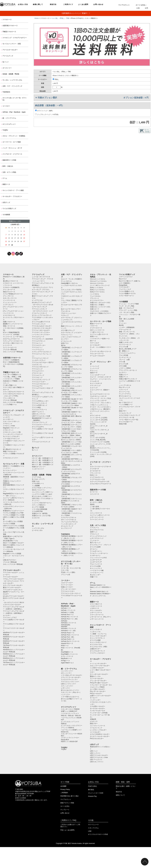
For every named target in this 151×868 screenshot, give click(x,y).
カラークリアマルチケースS (100, 482)
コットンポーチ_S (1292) (99, 418)
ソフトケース (8, 285)
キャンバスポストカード (98, 642)
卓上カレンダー (95, 575)
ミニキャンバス (95, 632)
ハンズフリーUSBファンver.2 (42, 494)
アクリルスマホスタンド (40, 384)
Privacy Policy (65, 789)
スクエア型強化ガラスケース (13, 294)
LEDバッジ (94, 751)
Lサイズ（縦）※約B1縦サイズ (42, 458)
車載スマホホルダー (10, 451)
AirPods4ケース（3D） (69, 631)
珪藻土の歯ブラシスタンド (128, 379)
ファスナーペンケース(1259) (100, 442)
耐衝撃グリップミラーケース (13, 324)
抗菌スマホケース (9, 322)
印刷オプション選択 (47, 98)
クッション (123, 323)
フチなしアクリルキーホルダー (14, 579)
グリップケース (8, 296)
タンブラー (65, 339)
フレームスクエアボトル (69, 522)
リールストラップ (96, 728)
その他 (121, 321)
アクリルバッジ (37, 343)
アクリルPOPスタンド (40, 405)
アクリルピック (37, 377)
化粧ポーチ (94, 373)
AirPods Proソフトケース (70, 617)
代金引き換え (93, 786)
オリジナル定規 (95, 566)
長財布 (92, 504)
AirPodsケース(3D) (67, 612)
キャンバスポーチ (96, 383)
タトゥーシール (124, 392)
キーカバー (94, 698)
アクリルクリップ (38, 375)
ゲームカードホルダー (98, 356)
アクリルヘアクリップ (40, 422)
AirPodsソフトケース (68, 610)
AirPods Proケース (67, 615)
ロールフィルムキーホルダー (100, 736)
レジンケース (8, 345)
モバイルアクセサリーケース (100, 394)
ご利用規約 (64, 793)
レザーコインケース (97, 517)
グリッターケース (9, 290)
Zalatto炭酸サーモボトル (69, 283)
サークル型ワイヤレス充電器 (13, 521)
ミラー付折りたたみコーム (70, 697)
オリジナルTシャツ (9, 124)
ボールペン (94, 549)
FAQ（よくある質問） (68, 830)
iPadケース (65, 646)
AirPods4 (64, 627)
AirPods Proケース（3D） (70, 619)
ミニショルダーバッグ (98, 375)
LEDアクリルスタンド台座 (41, 416)
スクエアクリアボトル (69, 518)
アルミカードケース (97, 354)
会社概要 (63, 786)
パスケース (94, 326)
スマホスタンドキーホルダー (42, 328)
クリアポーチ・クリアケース (12, 154)
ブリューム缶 (66, 575)
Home (36, 18)
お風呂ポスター (95, 649)
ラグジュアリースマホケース (13, 341)
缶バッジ (6, 62)
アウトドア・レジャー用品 (128, 310)
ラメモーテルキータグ (98, 711)
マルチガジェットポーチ (98, 396)
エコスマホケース (9, 315)
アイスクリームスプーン (127, 353)
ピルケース (94, 721)
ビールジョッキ (66, 341)
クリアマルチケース (97, 477)
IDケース (93, 341)
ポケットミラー (66, 673)
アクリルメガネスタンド (40, 367)
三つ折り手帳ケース (10, 385)
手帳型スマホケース (9, 32)
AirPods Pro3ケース (68, 639)
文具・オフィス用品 (9, 172)
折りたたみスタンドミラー (70, 690)
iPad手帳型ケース (67, 652)
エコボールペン (95, 555)
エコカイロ (36, 518)
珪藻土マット (124, 377)
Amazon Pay (92, 796)
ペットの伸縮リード (126, 405)
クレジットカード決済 (96, 793)
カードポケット (8, 419)
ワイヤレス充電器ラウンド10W (14, 515)
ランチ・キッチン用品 (127, 306)
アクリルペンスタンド (40, 403)
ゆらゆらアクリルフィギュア (42, 302)
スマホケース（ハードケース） (14, 283)
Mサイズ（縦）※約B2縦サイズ (43, 462)
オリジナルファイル (97, 530)
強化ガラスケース (9, 292)
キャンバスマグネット (98, 638)
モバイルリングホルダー (11, 436)
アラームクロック (125, 330)
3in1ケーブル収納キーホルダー (14, 543)
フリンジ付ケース (9, 398)
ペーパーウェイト (38, 350)
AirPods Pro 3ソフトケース (70, 641)
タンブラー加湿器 (38, 507)
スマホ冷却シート (38, 483)
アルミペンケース (96, 564)
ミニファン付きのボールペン (42, 503)
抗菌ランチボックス (126, 342)
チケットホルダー (96, 610)
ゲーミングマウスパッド (98, 536)
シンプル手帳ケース (10, 405)
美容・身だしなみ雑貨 (127, 319)
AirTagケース (65, 661)
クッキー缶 (65, 566)
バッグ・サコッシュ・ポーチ (12, 148)
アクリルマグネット (39, 341)
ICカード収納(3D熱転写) (11, 332)
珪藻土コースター (67, 587)
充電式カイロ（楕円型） (40, 513)
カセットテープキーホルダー (100, 666)
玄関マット (94, 532)
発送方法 (53, 4)
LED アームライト (96, 760)
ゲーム (5, 178)
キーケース (94, 492)
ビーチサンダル (37, 530)
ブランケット (95, 298)
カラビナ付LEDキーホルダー (100, 734)
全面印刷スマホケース (10, 26)
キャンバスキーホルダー (98, 636)
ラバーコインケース (97, 519)
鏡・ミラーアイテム (9, 118)
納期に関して (38, 4)
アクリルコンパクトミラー (70, 682)
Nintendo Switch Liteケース (99, 592)
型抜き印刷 (123, 424)
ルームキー (7, 615)
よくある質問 (83, 4)
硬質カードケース (96, 324)
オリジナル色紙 (95, 640)
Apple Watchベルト (68, 663)
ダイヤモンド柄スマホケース (13, 343)
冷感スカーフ (95, 309)
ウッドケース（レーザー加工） (14, 337)
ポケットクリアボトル (69, 520)
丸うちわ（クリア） (39, 479)
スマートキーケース (97, 615)
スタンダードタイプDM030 (70, 709)
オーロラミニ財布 (96, 502)
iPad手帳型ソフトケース (69, 654)
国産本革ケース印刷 (9, 160)
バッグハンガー (95, 700)
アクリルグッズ (8, 56)
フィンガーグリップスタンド (13, 434)
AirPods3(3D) (66, 625)
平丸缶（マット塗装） (69, 572)
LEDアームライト (38, 412)
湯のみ (63, 345)
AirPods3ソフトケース (69, 623)
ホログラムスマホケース (11, 339)
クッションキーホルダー (98, 664)
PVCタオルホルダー (97, 739)
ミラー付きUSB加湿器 (40, 509)
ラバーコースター (67, 585)
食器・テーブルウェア (127, 308)
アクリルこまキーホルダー (41, 330)
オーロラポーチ (95, 471)
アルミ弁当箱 (124, 355)
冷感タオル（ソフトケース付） (101, 307)
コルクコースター (67, 583)
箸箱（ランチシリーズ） (127, 332)
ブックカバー (95, 540)
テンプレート (65, 810)
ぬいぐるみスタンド (126, 402)
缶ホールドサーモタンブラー (71, 309)
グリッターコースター (69, 589)
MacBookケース (66, 658)
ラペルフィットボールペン (99, 553)
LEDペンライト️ (95, 753)
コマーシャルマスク (126, 277)
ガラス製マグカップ (68, 330)
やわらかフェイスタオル (98, 281)
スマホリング (8, 424)
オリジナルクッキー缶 (127, 417)
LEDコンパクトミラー (69, 684)
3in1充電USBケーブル (11, 541)
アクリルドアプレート (40, 410)
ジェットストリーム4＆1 (98, 558)
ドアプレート (95, 528)
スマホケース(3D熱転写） (12, 287)
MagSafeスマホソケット (11, 428)
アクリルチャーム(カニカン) (13, 590)
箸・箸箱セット (124, 351)
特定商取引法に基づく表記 (69, 796)
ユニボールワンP (96, 562)
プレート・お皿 (124, 360)
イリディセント (8, 305)
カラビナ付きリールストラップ (130, 415)
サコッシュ (94, 371)
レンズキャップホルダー (98, 730)
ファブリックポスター (98, 653)
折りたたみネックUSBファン (42, 496)
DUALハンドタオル (97, 288)
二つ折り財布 (95, 507)
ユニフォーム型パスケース (99, 334)
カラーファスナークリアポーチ (101, 467)
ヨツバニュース (93, 825)
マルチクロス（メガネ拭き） (100, 311)
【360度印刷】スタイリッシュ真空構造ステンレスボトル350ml (71, 501)
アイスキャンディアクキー (41, 332)
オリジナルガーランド (98, 651)
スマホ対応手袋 (37, 511)
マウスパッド (95, 534)
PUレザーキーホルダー (98, 691)
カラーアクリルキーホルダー (13, 585)
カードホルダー (95, 345)
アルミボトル (66, 311)
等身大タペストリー (39, 467)
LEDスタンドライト (39, 414)
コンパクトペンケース (98, 726)
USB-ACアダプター (10, 560)
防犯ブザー (94, 724)
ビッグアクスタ (37, 300)
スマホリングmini (9, 426)
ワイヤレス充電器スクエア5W (13, 513)
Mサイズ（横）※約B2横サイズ (43, 465)
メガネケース (95, 608)
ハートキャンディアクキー (41, 335)
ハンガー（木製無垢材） (127, 327)
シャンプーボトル (125, 385)
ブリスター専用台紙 (10, 350)
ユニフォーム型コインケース (100, 515)
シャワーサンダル (38, 528)
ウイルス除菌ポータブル (127, 293)
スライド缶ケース (96, 604)
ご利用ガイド (68, 4)
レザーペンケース (96, 613)
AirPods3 (64, 621)
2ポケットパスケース (97, 330)
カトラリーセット (125, 345)
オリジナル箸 (124, 347)
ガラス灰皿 (123, 366)
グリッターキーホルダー (98, 681)
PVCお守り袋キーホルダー (99, 683)
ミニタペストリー (38, 469)
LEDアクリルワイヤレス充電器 (14, 526)
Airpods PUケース (67, 643)
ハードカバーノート (97, 573)
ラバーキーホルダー (97, 679)
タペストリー (7, 68)
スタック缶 (65, 570)
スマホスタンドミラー (11, 458)
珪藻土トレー (124, 375)
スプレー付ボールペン (127, 296)
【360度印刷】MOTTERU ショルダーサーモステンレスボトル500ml (72, 461)
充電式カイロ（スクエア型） (42, 516)
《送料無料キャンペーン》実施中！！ (75, 13)
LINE (90, 831)
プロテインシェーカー (69, 313)
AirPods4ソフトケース (69, 628)
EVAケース (94, 475)
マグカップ (65, 315)
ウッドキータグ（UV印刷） (99, 713)
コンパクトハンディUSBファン (43, 492)
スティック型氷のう (39, 505)
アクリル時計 (36, 407)
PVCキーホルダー (96, 694)
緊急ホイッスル (95, 676)
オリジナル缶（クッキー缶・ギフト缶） (15, 99)
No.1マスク (123, 279)
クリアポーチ (95, 469)
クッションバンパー (10, 302)
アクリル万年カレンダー (40, 401)
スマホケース (7, 20)
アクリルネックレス (39, 324)
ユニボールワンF (96, 560)
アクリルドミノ (37, 347)
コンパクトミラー (67, 671)
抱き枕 (121, 325)
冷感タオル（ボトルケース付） (101, 303)
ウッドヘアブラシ (125, 394)
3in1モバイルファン (39, 490)
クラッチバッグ (95, 386)
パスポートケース (96, 606)
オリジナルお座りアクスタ (41, 322)
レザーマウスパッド (97, 538)
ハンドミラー (66, 695)
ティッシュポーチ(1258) (98, 452)
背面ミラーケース (9, 326)
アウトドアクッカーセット (128, 370)
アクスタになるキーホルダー (42, 326)
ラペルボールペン (96, 551)
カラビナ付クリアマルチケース (101, 484)
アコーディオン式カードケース (101, 351)
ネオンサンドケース (10, 298)
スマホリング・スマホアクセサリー (15, 38)
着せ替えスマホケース (11, 281)
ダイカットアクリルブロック (42, 315)
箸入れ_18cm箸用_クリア (128, 349)
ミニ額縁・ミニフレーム (98, 634)
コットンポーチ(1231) (97, 438)
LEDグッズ (6, 202)
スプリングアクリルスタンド (42, 352)
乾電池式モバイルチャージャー (14, 511)
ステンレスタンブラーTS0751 (71, 290)
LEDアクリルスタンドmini (99, 757)
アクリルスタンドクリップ (41, 380)
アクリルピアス (37, 386)
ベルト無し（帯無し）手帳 (60, 18)
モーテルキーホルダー (98, 709)
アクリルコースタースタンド (71, 593)
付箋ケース (94, 577)
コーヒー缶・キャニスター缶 (71, 568)
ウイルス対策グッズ (9, 209)
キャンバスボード (96, 629)
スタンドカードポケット (11, 421)
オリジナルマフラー (97, 300)
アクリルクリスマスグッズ (41, 442)
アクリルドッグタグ (10, 617)
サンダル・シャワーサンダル (12, 80)
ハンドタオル (95, 294)
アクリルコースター (39, 382)
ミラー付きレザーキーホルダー (72, 675)
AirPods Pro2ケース (68, 633)
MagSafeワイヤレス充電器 (12, 554)
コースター (6, 106)
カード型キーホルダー (98, 689)
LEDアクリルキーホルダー (99, 755)
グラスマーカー (37, 373)
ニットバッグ (95, 368)
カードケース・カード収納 (12, 142)
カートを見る (65, 806)
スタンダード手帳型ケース (12, 375)
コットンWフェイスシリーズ (100, 285)
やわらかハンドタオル (98, 279)
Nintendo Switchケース (98, 585)
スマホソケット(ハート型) (12, 432)
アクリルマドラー (38, 371)
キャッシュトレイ (96, 568)
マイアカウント (124, 5)
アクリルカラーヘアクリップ (42, 425)
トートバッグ (95, 366)
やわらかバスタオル (97, 283)
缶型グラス (65, 343)
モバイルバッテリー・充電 (12, 44)
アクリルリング (37, 369)
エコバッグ (94, 388)
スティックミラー (67, 686)
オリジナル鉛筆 (95, 547)
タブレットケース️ (67, 656)
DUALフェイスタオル (97, 290)
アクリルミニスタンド (40, 309)
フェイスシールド (125, 289)
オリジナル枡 (124, 364)
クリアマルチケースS (97, 479)
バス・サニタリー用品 (127, 312)
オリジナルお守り (38, 427)
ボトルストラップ (67, 526)
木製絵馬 (93, 719)
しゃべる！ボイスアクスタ (41, 277)
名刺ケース (94, 336)
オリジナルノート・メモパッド (101, 545)
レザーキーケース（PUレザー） (101, 617)
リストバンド (124, 390)
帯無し (57, 79)
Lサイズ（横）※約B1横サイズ (42, 460)
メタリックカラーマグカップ (71, 337)
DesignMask (123, 285)
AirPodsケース (66, 608)
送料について (120, 795)
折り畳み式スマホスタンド (12, 449)
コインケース (95, 494)
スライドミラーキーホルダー (71, 677)
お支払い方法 (23, 4)
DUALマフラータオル (97, 292)
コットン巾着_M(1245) (98, 440)
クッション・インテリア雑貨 (129, 304)
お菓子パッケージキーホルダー (101, 696)
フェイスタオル (95, 296)
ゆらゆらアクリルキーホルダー (14, 596)
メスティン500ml (125, 368)
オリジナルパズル (96, 644)
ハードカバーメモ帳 (97, 570)
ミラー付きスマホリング (11, 439)
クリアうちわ (36, 477)
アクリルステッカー (39, 345)
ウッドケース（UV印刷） (12, 335)
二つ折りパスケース (97, 332)
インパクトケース (9, 300)
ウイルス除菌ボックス (127, 291)
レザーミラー (66, 688)
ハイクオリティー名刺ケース (100, 339)
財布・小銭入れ (8, 166)
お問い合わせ (98, 4)
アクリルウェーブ (38, 337)
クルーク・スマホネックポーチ (101, 377)
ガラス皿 (122, 362)
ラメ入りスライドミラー (69, 680)
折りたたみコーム (125, 396)
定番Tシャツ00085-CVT (69, 711)
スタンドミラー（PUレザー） (71, 692)
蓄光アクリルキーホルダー (12, 587)
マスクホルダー (124, 287)
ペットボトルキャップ (69, 524)
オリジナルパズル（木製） (99, 647)
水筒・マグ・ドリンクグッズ (12, 86)
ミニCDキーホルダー (97, 668)
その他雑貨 (6, 215)
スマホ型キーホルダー (98, 706)
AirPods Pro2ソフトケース (70, 635)
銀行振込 (91, 790)
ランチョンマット (125, 357)
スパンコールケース (10, 347)
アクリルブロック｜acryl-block (42, 339)
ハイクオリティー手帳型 (11, 379)
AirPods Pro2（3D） (68, 637)
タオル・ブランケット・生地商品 (14, 136)
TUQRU (5, 130)
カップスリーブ (66, 528)
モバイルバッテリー (10, 470)
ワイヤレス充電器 (9, 524)
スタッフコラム (93, 828)
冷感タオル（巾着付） (98, 305)
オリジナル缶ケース (126, 422)
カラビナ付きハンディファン (42, 488)
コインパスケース (96, 513)
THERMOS (6, 92)
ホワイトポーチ (95, 416)
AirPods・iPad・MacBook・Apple (14, 112)
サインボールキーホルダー (99, 674)
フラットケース (95, 473)
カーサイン (123, 372)
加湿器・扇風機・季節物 (11, 74)
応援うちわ (36, 481)
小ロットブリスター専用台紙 (13, 352)
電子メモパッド (95, 543)
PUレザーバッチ (125, 387)
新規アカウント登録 (67, 803)
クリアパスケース (96, 328)
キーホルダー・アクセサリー (12, 196)
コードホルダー (95, 732)
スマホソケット (8, 430)
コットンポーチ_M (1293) (99, 420)
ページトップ (145, 862)
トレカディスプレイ (39, 360)
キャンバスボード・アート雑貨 (13, 190)
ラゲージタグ (95, 343)
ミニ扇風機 (36, 486)
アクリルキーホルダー (10, 50)
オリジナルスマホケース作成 (98, 834)
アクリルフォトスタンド (40, 358)
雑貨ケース (6, 184)
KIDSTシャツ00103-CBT (69, 742)
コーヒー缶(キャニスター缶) (129, 420)
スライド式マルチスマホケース (14, 392)
